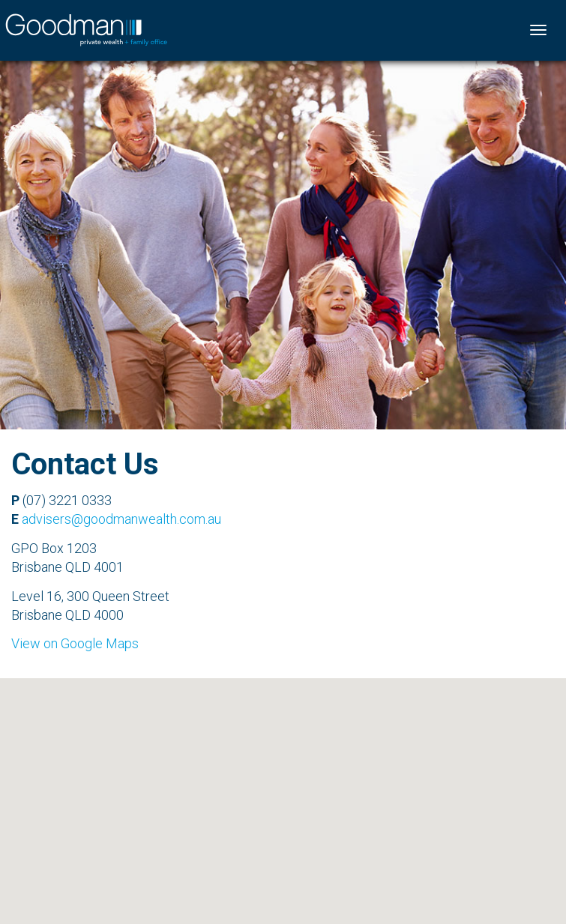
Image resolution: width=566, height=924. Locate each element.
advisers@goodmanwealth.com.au (121, 519)
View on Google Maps (75, 643)
